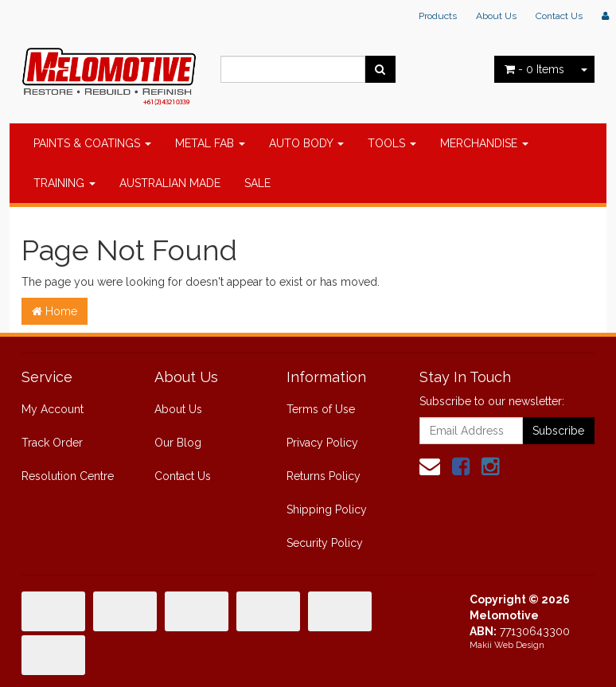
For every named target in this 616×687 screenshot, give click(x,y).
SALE (257, 183)
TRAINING (64, 183)
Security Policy (325, 543)
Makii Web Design (507, 645)
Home (55, 311)
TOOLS (392, 143)
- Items (534, 69)
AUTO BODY (306, 143)
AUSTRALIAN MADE (170, 183)
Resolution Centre (68, 476)
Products (438, 16)
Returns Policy (324, 476)
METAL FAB (210, 143)
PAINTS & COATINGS (92, 143)
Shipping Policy (327, 509)
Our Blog (178, 443)
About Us (496, 16)
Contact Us (559, 16)
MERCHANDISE (484, 143)
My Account (53, 409)
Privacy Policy (322, 443)
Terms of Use (321, 409)
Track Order (52, 443)
